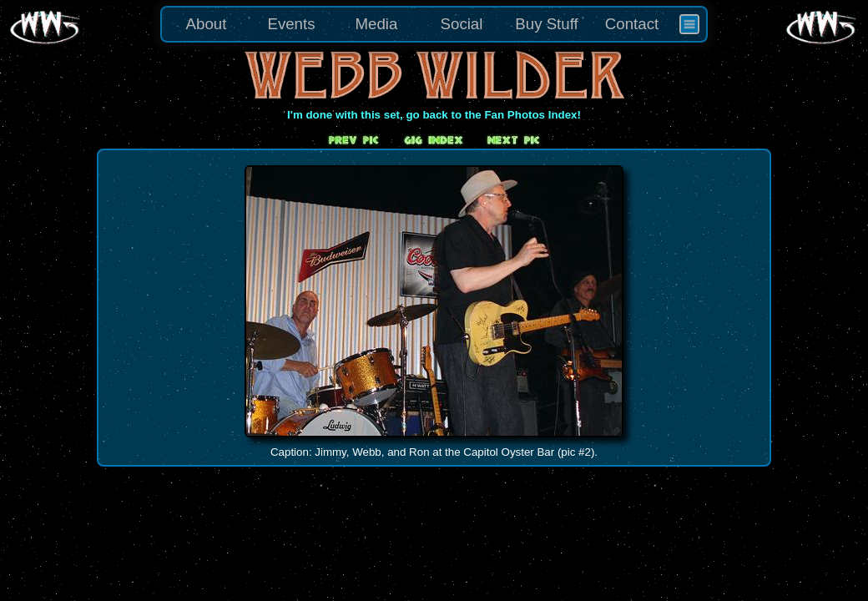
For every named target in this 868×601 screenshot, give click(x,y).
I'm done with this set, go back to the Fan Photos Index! (434, 115)
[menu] (434, 24)
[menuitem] (689, 24)
